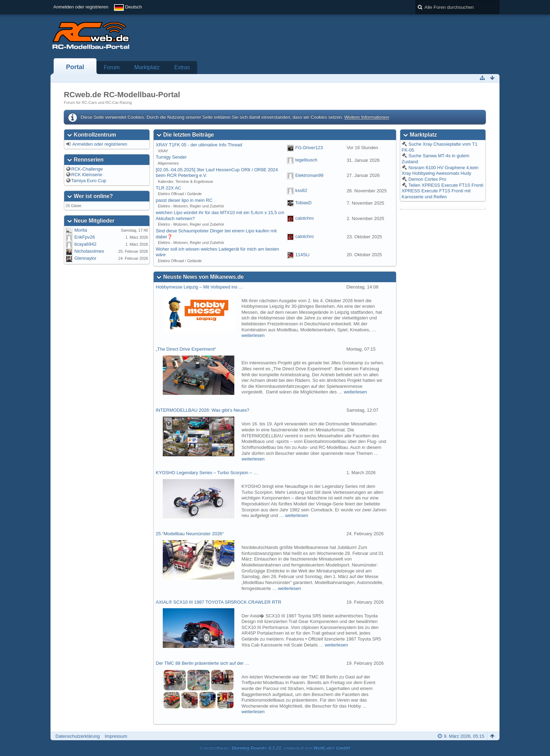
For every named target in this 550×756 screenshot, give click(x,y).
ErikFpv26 (85, 237)
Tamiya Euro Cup (89, 181)
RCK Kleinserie (87, 175)
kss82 (301, 191)
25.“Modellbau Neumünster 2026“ (190, 534)
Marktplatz (147, 67)
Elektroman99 (309, 175)
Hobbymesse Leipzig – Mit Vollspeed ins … (199, 287)
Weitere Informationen (367, 117)
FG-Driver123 (309, 148)
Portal (75, 67)
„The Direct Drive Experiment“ (186, 349)
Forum (112, 67)
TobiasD (304, 203)
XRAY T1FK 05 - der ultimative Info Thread (199, 145)
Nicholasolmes (89, 251)
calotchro (305, 218)
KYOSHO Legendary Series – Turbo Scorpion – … (207, 473)
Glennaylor (85, 258)
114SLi (302, 255)
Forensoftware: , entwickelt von (275, 748)
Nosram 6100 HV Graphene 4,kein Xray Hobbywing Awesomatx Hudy (440, 171)
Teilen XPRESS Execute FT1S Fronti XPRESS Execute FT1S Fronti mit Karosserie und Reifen (442, 191)
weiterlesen (253, 335)
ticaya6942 (85, 244)
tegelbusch (306, 160)
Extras (182, 67)
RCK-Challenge (87, 169)
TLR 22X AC (168, 188)
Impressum (116, 736)
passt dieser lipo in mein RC (184, 200)
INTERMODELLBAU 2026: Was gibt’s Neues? (203, 410)
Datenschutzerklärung (78, 736)
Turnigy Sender (171, 157)
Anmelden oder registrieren (81, 7)
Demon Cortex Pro (427, 179)
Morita (81, 230)
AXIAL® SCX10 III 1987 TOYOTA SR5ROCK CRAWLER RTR (219, 602)
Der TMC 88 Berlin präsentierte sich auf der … (203, 663)
